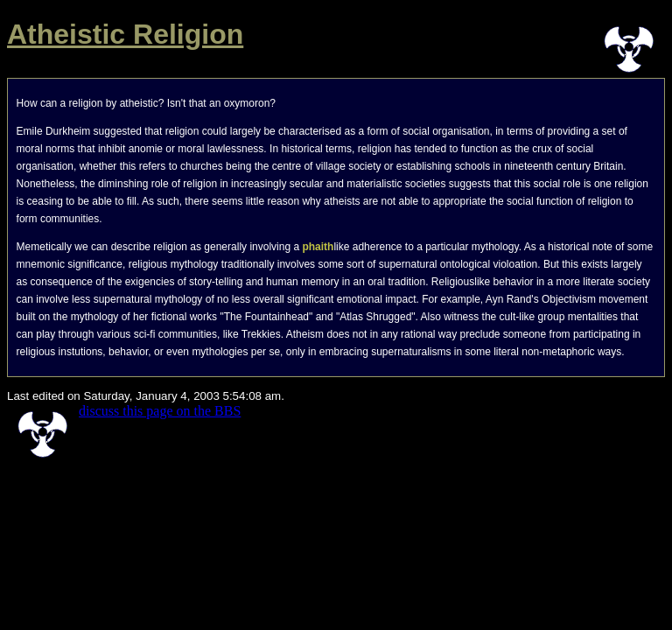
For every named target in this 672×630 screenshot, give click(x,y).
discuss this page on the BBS (160, 411)
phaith (318, 247)
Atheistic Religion (125, 34)
